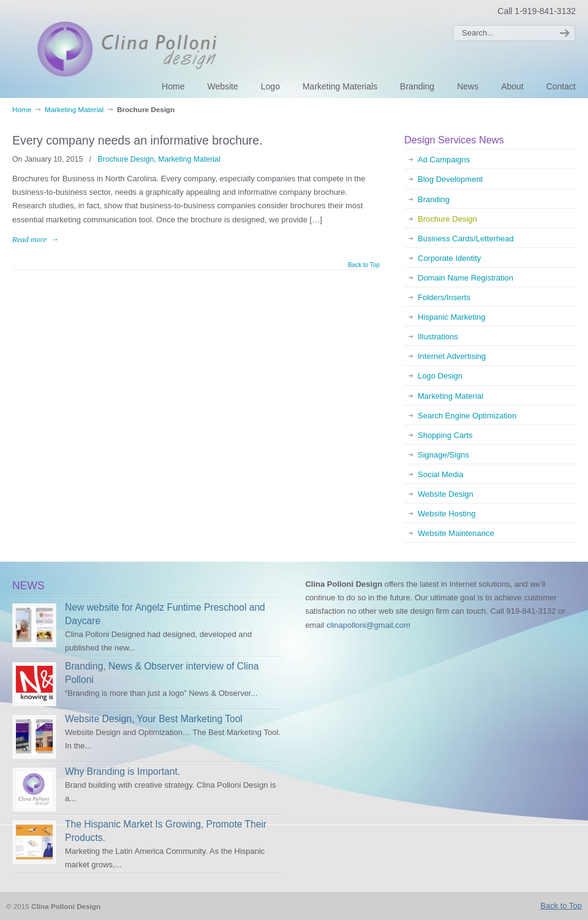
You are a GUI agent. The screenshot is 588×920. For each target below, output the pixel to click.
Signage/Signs (443, 455)
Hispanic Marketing (452, 317)
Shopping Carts (445, 435)
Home (22, 109)
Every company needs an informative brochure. (138, 140)
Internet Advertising (452, 356)
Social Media (440, 474)
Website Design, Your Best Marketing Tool (154, 719)
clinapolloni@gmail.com (368, 625)
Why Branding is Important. (123, 771)
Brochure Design (126, 159)
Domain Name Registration (466, 278)
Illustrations (438, 337)
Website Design (446, 494)
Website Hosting (447, 514)
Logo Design (440, 376)
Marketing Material (74, 109)
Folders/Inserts (444, 297)
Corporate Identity (449, 258)
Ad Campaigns (444, 160)
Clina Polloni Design (146, 48)
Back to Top (364, 265)
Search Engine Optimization (467, 416)
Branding (434, 199)
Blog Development (450, 179)
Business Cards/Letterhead (466, 239)
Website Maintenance (456, 533)
